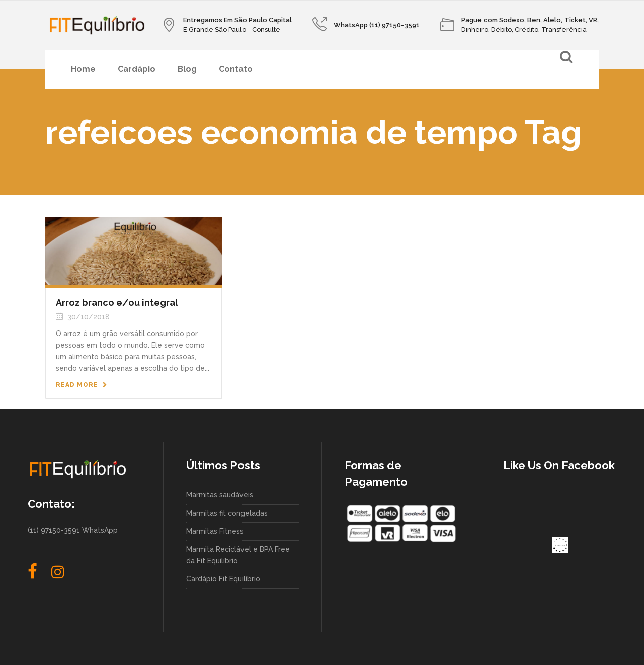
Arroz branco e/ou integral (117, 303)
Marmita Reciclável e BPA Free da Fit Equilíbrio (238, 555)
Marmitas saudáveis (220, 495)
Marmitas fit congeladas (227, 513)
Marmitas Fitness (215, 531)
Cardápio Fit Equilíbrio (223, 579)
